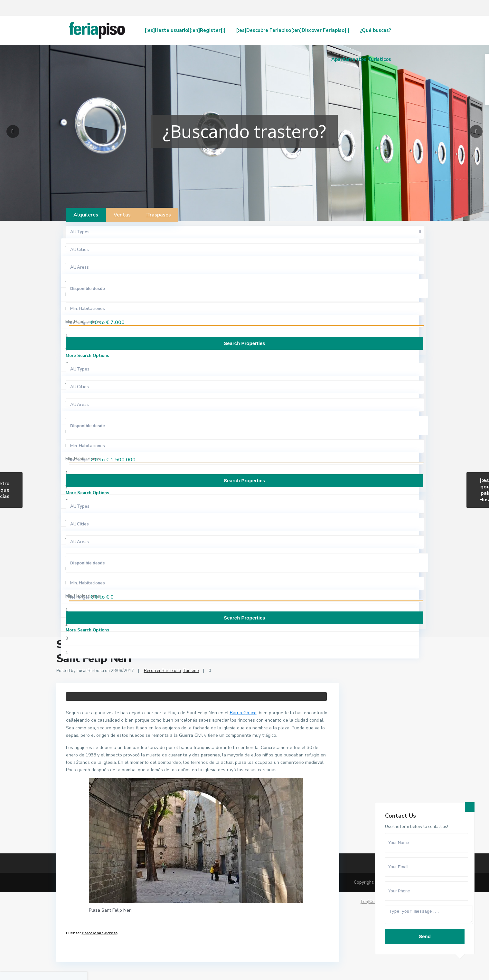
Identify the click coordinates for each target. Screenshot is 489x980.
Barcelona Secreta (100, 933)
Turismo (191, 671)
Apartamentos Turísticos (361, 59)
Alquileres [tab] (86, 215)
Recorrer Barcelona (162, 671)
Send (425, 936)
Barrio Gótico (243, 713)
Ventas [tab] (122, 215)
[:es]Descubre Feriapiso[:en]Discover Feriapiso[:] (293, 30)
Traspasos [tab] (159, 215)
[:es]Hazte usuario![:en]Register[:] (185, 30)
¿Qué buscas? (376, 30)
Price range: (77, 323)
